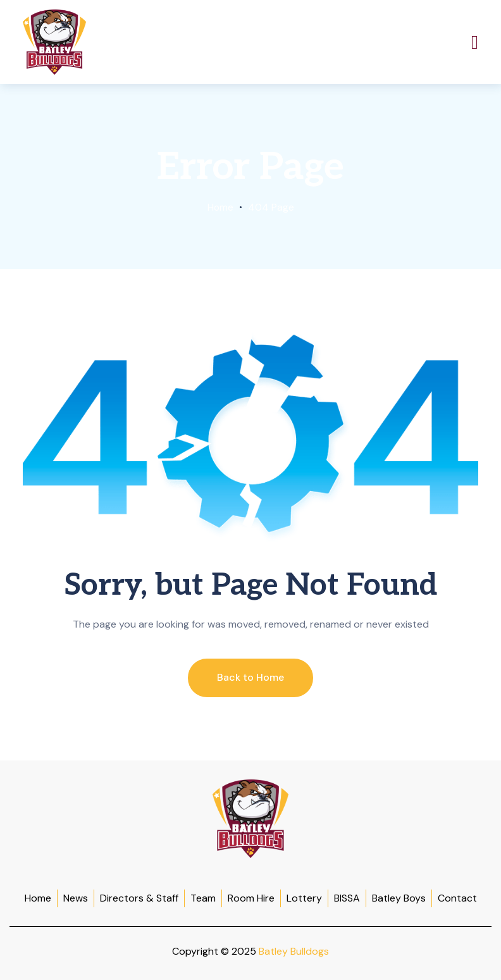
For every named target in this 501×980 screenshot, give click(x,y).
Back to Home (250, 677)
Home (220, 207)
